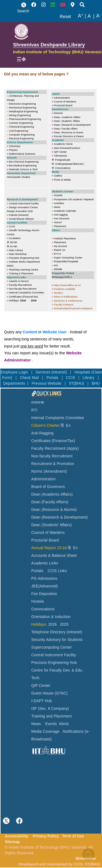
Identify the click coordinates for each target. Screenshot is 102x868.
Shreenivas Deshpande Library (49, 45)
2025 (64, 624)
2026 (52, 624)
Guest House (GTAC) (50, 693)
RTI (34, 410)
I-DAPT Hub (42, 701)
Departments (14, 383)
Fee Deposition (44, 594)
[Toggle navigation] (21, 59)
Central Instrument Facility (54, 655)
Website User (55, 332)
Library (89, 378)
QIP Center (41, 686)
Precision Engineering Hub (54, 663)
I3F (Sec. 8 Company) (50, 709)
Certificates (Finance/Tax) (53, 441)
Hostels (38, 601)
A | (82, 16)
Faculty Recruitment (48, 448)
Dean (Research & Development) (60, 517)
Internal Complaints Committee (58, 418)
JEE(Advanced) (45, 586)
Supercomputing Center (52, 647)
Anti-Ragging (42, 433)
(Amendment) (55, 471)
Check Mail (30, 378)
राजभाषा (38, 403)
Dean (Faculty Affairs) (50, 502)
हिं (62, 426)
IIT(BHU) (77, 383)
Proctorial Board (45, 540)
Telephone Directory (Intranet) (57, 632)
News (36, 724)
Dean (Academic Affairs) (52, 494)
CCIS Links (57, 571)
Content (30, 332)
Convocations (43, 609)
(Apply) (73, 448)
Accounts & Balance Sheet (54, 556)
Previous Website (47, 383)
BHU (96, 383)
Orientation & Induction (51, 617)
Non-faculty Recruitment (52, 456)
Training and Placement (52, 716)
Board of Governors (48, 487)
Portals (53, 378)
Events (51, 724)
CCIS (71, 378)
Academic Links (45, 563)
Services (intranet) (52, 372)
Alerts (64, 724)
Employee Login (15, 372)
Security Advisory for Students (57, 640)
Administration (44, 479)
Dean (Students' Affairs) (52, 525)
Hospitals (83, 372)
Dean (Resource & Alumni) (54, 510)
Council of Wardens (48, 533)
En (68, 426)
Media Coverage (45, 732)
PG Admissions (44, 579)
